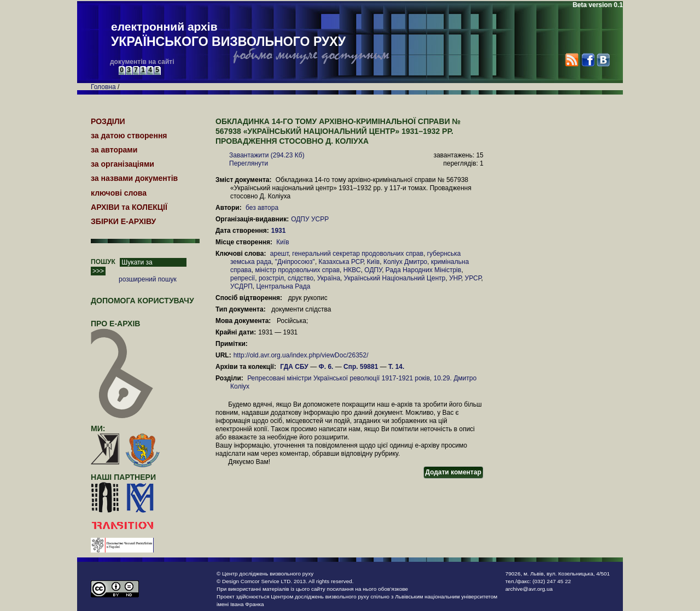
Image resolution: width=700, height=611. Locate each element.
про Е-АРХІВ (122, 328)
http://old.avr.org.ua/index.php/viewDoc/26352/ (301, 355)
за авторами (114, 150)
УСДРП (241, 286)
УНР (455, 278)
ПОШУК (103, 262)
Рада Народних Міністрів (424, 270)
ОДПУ (373, 270)
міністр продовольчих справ (297, 270)
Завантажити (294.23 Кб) (267, 155)
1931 (279, 231)
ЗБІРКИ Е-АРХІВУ (123, 221)
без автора (262, 208)
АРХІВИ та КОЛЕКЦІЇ (129, 207)
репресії (243, 278)
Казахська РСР (341, 262)
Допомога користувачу (142, 301)
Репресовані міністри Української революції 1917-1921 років (339, 378)
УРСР (473, 278)
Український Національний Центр (395, 278)
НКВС (352, 270)
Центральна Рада (283, 286)
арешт (279, 254)
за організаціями (122, 164)
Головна (103, 87)
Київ (282, 242)
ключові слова (119, 193)
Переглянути (249, 163)
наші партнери (123, 477)
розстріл (271, 278)
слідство (301, 278)
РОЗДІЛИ (108, 121)
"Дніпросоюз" (295, 262)
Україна (329, 278)
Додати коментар (453, 472)
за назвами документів (134, 178)
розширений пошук (148, 279)
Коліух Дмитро (405, 262)
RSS (572, 60)
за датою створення (129, 136)
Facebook (588, 60)
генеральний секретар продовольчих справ (358, 254)
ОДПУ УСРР (310, 219)
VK (603, 60)
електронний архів (228, 35)
